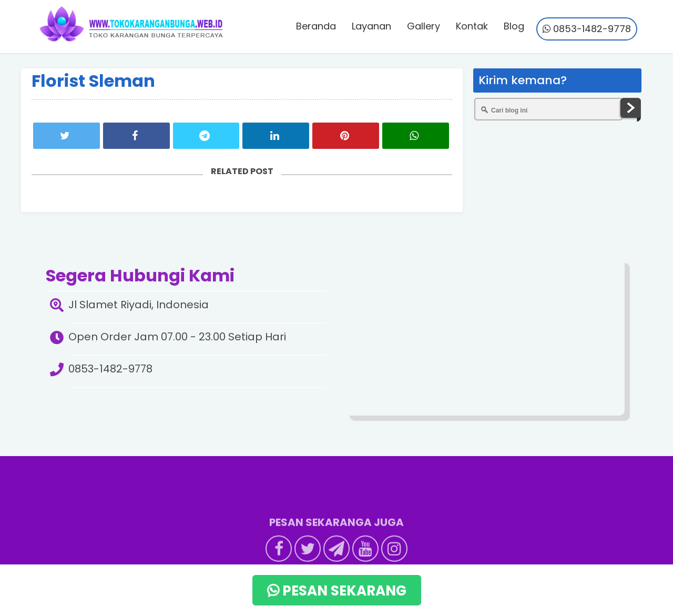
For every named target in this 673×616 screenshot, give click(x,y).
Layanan (371, 26)
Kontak (472, 26)
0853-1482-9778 (587, 29)
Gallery (424, 26)
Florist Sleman (93, 81)
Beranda (316, 26)
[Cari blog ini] (548, 109)
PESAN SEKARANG (335, 591)
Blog (514, 26)
